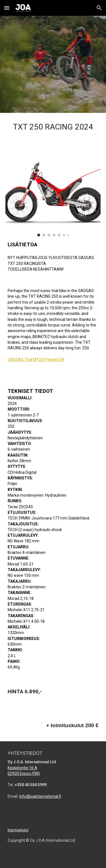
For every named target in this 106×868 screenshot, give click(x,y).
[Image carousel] (53, 194)
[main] (53, 129)
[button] (7, 8)
